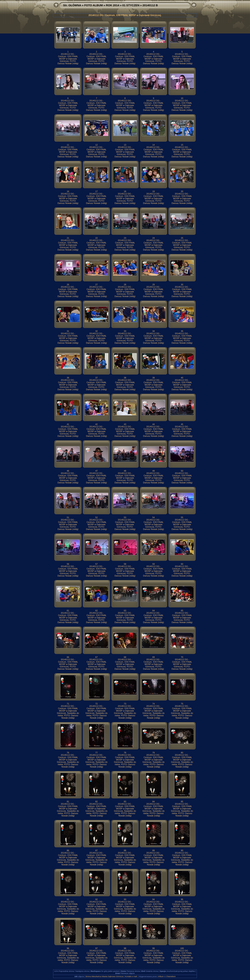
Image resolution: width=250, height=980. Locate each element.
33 (125, 331)
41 (68, 424)
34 (154, 331)
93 (125, 899)
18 (125, 191)
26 (68, 285)
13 (125, 145)
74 (154, 704)
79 (154, 753)
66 (68, 657)
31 (68, 331)
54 (154, 517)
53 (125, 517)
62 (96, 611)
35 (182, 331)
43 (125, 424)
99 (154, 948)
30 (182, 285)
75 (182, 704)
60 (182, 564)
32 (96, 331)
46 (68, 471)
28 (125, 285)
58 (125, 564)
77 (96, 753)
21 (68, 238)
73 (125, 704)
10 (182, 98)
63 (125, 611)
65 (182, 611)
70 (182, 657)
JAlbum (161, 976)
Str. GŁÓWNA (72, 5)
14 (154, 145)
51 (68, 517)
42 (96, 424)
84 (154, 802)
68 (125, 657)
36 (68, 378)
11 (68, 145)
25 (182, 238)
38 (125, 378)
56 (68, 564)
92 (96, 899)
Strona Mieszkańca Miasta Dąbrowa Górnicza (104, 976)
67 (96, 657)
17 (96, 191)
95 (182, 899)
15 (182, 145)
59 (154, 564)
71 (68, 704)
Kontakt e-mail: (131, 976)
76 (68, 753)
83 (125, 802)
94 (154, 899)
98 (125, 948)
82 (96, 802)
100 (182, 948)
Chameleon (171, 976)
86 (68, 850)
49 (154, 471)
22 (96, 238)
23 (125, 238)
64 (154, 611)
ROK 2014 (112, 5)
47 (96, 471)
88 (125, 850)
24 (154, 238)
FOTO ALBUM (93, 5)
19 (154, 191)
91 (68, 899)
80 (182, 753)
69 (154, 657)
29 (154, 285)
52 (96, 517)
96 (68, 948)
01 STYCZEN (131, 5)
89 (154, 850)
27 (96, 285)
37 (96, 378)
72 (96, 704)
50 (182, 471)
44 (154, 424)
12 (96, 145)
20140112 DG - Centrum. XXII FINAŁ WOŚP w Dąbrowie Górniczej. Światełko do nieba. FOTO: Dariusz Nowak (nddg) (68, 712)
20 (182, 191)
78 (125, 753)
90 (182, 850)
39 (154, 378)
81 (68, 802)
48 (125, 471)
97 (96, 948)
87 (96, 850)
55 (182, 517)
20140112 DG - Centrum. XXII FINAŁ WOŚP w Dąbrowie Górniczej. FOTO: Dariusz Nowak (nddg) (68, 59)
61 (68, 611)
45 (182, 424)
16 (68, 191)
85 (182, 802)
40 (182, 378)
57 (96, 564)
